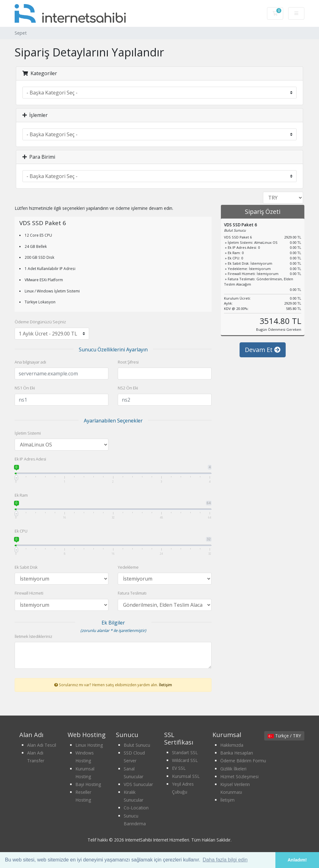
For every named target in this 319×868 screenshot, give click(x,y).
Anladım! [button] (297, 860)
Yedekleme (128, 567)
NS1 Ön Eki (25, 388)
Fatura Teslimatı (132, 593)
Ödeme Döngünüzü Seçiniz (40, 322)
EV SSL (179, 768)
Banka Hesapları (237, 753)
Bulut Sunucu (137, 745)
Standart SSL (185, 752)
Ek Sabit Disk (26, 567)
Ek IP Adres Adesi (30, 459)
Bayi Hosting (88, 784)
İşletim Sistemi (28, 433)
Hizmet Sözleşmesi (239, 776)
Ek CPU (21, 531)
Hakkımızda (232, 745)
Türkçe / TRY (284, 736)
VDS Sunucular (138, 784)
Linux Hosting (89, 745)
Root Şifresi (128, 362)
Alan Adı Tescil (42, 745)
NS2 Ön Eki (128, 388)
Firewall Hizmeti (29, 593)
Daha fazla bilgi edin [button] (225, 860)
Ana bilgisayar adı (30, 362)
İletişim (165, 685)
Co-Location (136, 808)
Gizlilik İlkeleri (233, 769)
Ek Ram (21, 495)
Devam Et (263, 356)
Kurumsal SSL (186, 776)
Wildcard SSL (185, 760)
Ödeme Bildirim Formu (243, 761)
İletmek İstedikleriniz (33, 636)
